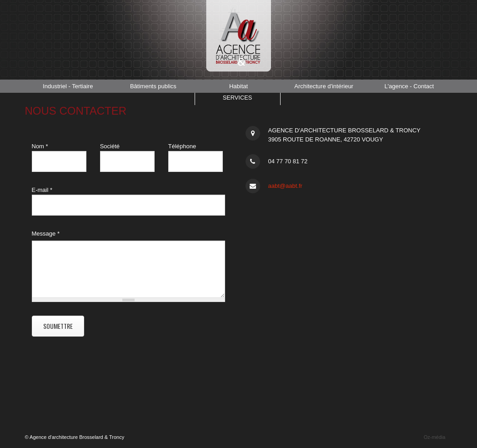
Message (46, 234)
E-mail (42, 190)
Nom (40, 146)
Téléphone (182, 146)
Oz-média (435, 437)
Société (110, 146)
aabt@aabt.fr (285, 186)
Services (237, 99)
